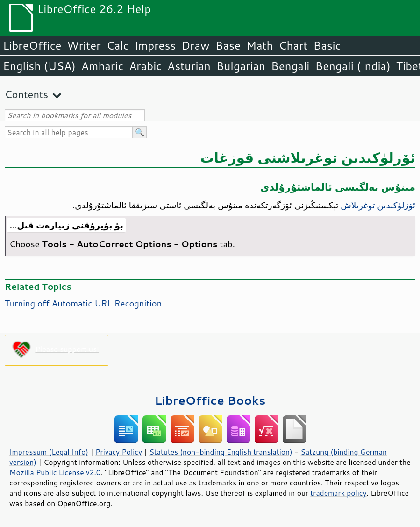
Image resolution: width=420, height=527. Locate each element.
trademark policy (338, 493)
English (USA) (39, 66)
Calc (118, 45)
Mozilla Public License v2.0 (55, 472)
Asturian (189, 66)
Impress (155, 45)
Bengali (290, 66)
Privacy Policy (119, 452)
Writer (84, 45)
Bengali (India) (353, 66)
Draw (195, 45)
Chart (293, 45)
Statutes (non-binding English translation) (221, 452)
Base (228, 45)
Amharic (102, 66)
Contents (26, 94)
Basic (327, 45)
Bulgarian (241, 66)
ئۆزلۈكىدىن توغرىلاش (378, 205)
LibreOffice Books (210, 400)
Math (260, 45)
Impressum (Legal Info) (49, 452)
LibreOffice (32, 45)
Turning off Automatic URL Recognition (83, 303)
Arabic (145, 66)
